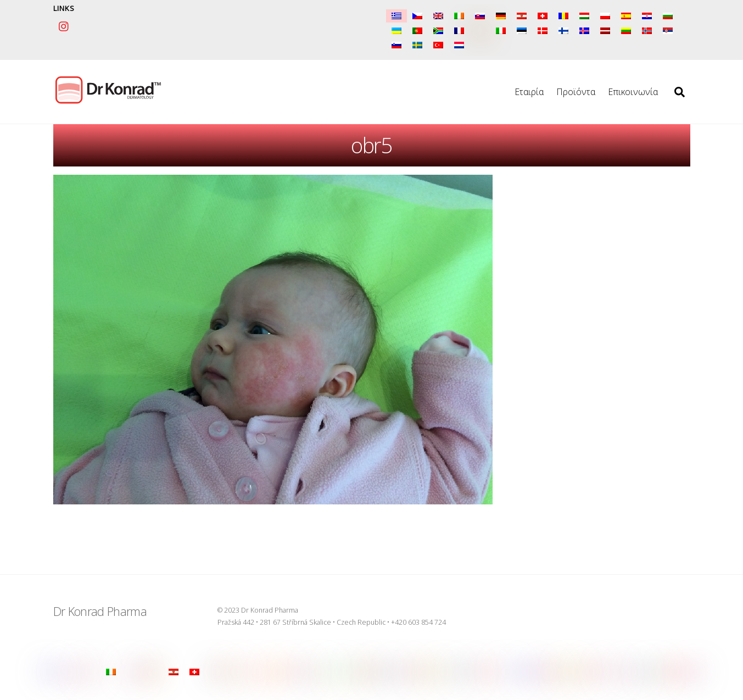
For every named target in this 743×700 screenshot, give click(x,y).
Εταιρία (529, 92)
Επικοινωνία (633, 92)
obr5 (371, 145)
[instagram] (64, 25)
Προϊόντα (576, 92)
